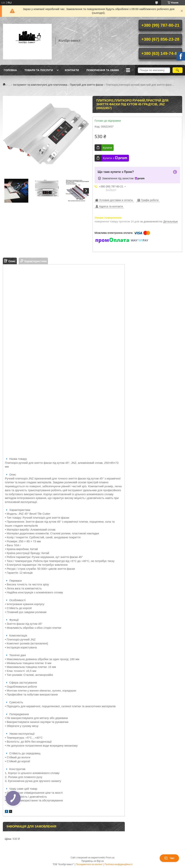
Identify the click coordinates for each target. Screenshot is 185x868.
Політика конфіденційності (119, 864)
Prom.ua (110, 858)
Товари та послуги (39, 70)
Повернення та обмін (103, 70)
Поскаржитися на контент (89, 864)
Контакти (72, 70)
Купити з (115, 158)
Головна (10, 70)
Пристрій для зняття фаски (87, 85)
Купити (107, 148)
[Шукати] (178, 70)
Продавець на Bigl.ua (92, 861)
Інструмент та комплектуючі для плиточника (40, 85)
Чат (169, 858)
